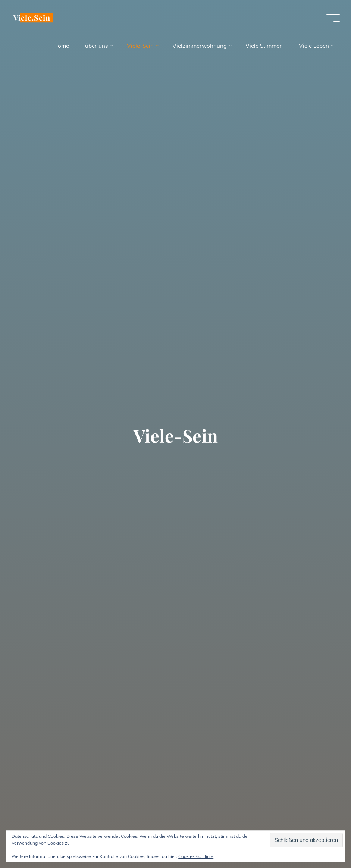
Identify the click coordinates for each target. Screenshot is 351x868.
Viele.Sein (32, 18)
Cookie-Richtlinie (196, 856)
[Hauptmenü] (333, 18)
